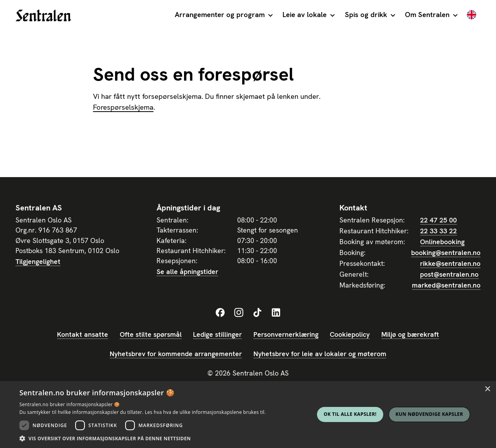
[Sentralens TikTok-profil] (257, 313)
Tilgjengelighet (38, 261)
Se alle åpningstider (187, 271)
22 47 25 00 (438, 220)
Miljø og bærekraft (410, 334)
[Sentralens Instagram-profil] (239, 313)
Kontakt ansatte (83, 334)
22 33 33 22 (438, 231)
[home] (43, 16)
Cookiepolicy (350, 334)
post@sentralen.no (449, 274)
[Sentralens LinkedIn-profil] (276, 313)
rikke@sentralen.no (450, 263)
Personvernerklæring (286, 334)
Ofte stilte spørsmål (151, 334)
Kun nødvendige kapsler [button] (429, 414)
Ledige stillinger (217, 334)
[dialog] (248, 414)
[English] (472, 16)
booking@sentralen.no (446, 252)
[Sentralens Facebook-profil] (220, 313)
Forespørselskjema (123, 107)
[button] (224, 16)
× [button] (487, 389)
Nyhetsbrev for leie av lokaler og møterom (320, 354)
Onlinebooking (442, 242)
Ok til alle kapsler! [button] (350, 414)
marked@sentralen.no (446, 285)
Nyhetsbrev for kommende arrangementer (176, 354)
